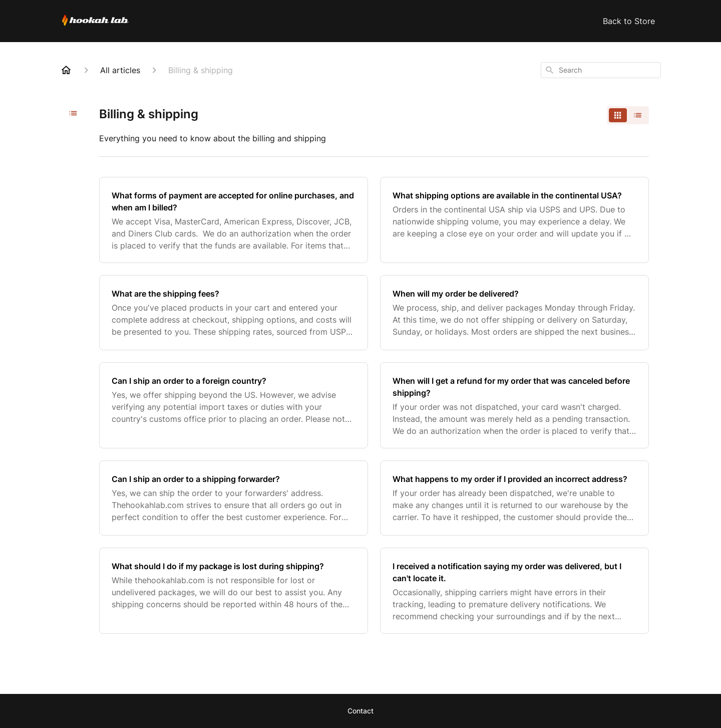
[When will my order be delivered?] (514, 313)
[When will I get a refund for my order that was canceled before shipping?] (514, 405)
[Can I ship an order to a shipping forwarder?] (234, 498)
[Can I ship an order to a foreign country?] (234, 405)
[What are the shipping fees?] (234, 313)
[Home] (66, 70)
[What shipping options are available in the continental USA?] (514, 220)
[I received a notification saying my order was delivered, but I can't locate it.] (514, 591)
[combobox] (601, 70)
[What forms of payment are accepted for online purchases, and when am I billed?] (234, 220)
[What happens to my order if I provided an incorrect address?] (514, 498)
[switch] (628, 115)
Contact (360, 711)
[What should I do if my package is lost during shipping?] (234, 591)
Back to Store (629, 21)
